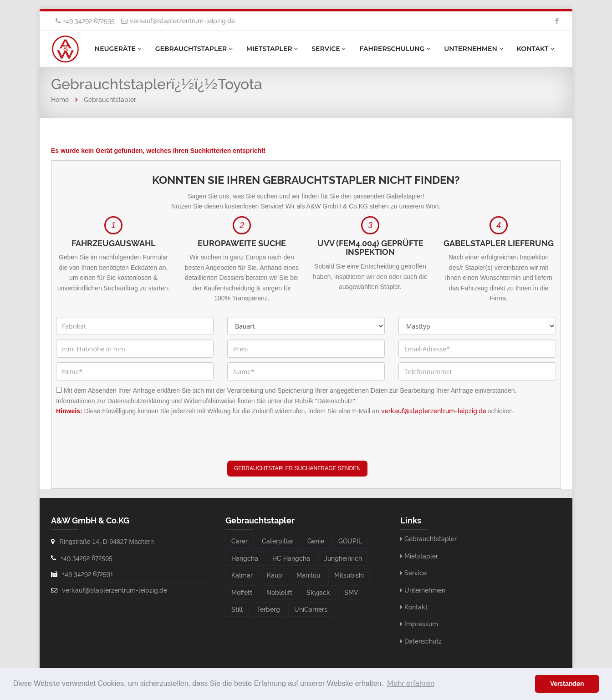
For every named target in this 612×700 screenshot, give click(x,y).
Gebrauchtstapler (194, 49)
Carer (240, 541)
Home (60, 100)
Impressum (421, 624)
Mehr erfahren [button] (411, 683)
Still (237, 609)
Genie (316, 541)
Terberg (268, 609)
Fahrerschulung (395, 49)
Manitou (308, 575)
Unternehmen (473, 49)
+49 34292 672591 (87, 574)
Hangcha (245, 558)
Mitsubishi (349, 575)
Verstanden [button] (567, 683)
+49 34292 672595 (89, 21)
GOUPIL (350, 541)
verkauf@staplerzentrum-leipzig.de (182, 21)
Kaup (275, 575)
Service (329, 49)
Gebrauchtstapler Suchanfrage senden (297, 468)
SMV (351, 593)
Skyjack (318, 593)
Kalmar (242, 575)
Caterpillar (278, 541)
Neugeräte (118, 49)
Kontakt (535, 49)
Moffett (242, 593)
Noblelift (279, 593)
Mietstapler (272, 49)
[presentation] (296, 443)
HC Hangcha (291, 558)
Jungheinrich (343, 558)
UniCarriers (311, 609)
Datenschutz (423, 641)
